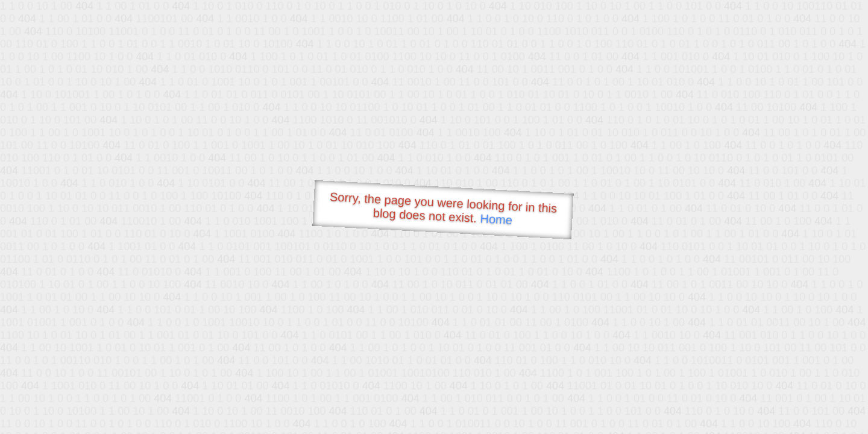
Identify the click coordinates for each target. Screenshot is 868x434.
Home (496, 219)
